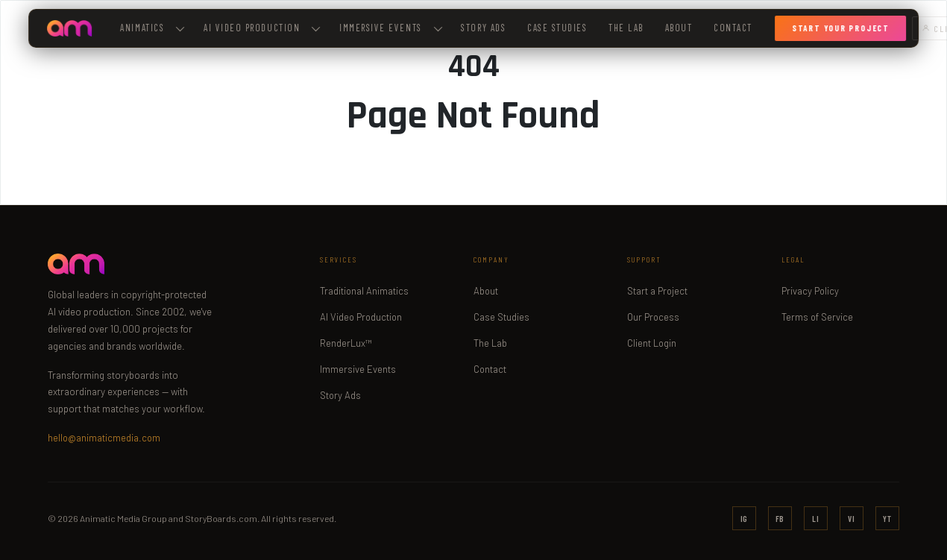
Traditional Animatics (364, 291)
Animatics (153, 28)
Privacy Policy (810, 291)
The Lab (626, 28)
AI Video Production (361, 317)
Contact (733, 28)
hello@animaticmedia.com (104, 438)
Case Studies (557, 28)
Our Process (653, 317)
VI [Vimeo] (852, 519)
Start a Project (657, 291)
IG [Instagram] (745, 519)
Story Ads (483, 28)
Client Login (652, 343)
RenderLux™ (346, 343)
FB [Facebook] (780, 519)
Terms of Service (817, 317)
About (679, 28)
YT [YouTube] (887, 519)
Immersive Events (391, 28)
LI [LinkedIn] (816, 519)
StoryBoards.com (221, 518)
